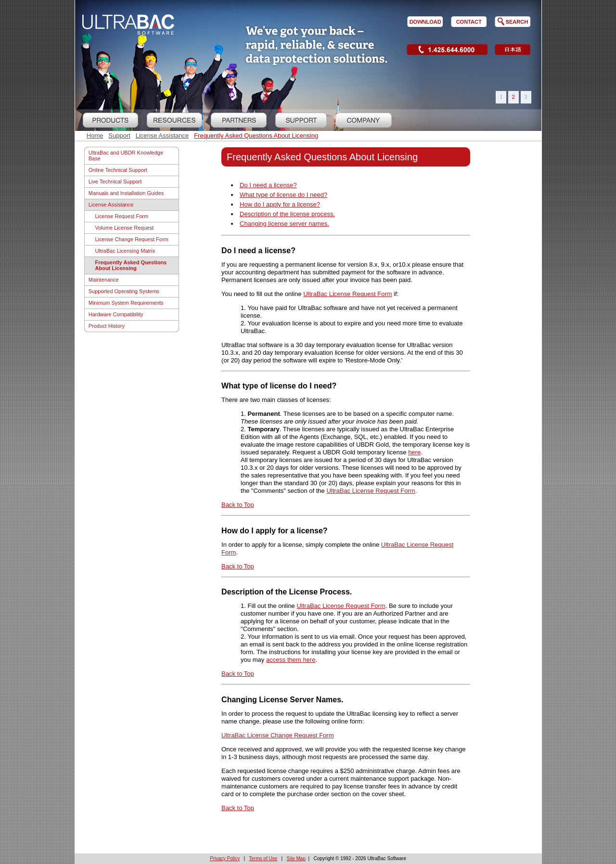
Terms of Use (263, 858)
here (414, 452)
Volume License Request (125, 228)
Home (95, 135)
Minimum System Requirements (126, 303)
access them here (291, 660)
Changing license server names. (284, 224)
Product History (107, 326)
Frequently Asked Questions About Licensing (256, 135)
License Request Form (122, 216)
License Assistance (162, 135)
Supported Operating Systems (124, 291)
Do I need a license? (268, 185)
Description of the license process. (287, 214)
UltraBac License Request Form (347, 294)
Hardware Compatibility (116, 314)
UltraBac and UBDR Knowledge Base (126, 155)
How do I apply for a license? (280, 204)
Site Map (296, 858)
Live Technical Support (115, 181)
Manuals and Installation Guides (126, 193)
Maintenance (104, 280)
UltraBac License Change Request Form (277, 735)
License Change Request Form (132, 239)
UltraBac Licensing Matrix (125, 251)
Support (119, 135)
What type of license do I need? (283, 195)
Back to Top (238, 505)
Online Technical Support (118, 170)
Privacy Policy (225, 858)
